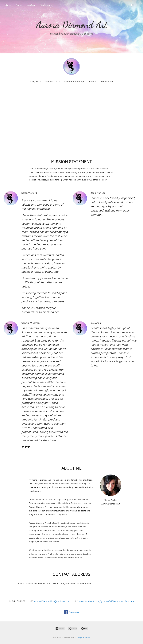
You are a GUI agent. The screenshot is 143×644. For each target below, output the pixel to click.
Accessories (107, 82)
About (19, 5)
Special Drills (53, 82)
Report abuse (84, 638)
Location (31, 5)
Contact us (46, 5)
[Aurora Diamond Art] (71, 66)
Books (92, 82)
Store (8, 5)
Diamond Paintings (74, 82)
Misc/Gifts (35, 82)
